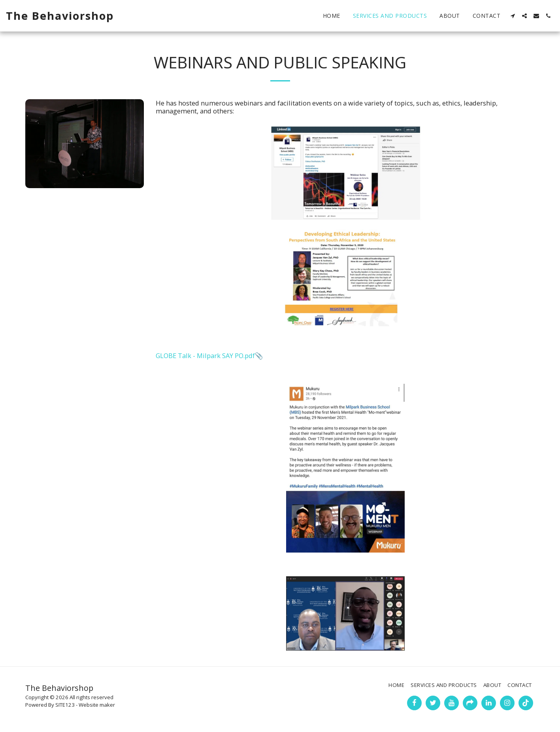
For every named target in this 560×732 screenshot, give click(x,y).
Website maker (97, 705)
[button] (513, 16)
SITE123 (65, 705)
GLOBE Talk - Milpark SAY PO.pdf (205, 356)
